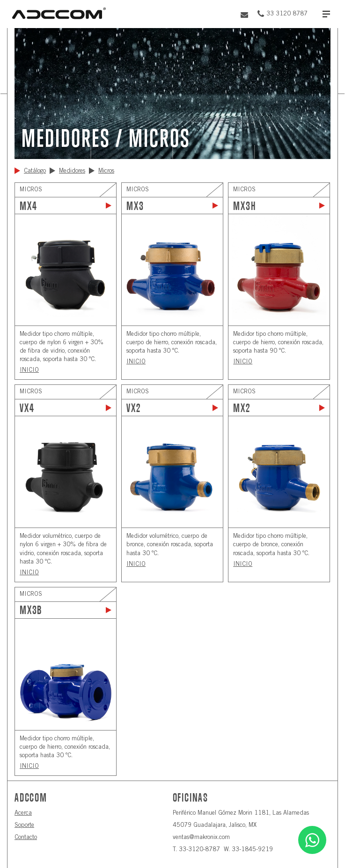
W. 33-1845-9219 (248, 850)
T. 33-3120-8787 (196, 850)
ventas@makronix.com (201, 838)
